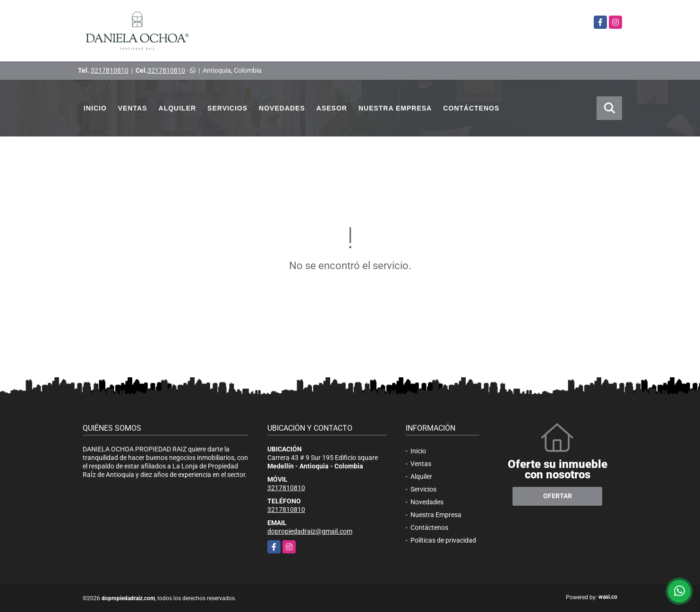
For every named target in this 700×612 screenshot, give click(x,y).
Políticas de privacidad (443, 540)
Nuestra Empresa (395, 108)
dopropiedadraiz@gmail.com (310, 531)
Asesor (332, 108)
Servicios (227, 108)
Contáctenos (471, 108)
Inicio (95, 108)
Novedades (282, 108)
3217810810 (110, 70)
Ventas (133, 108)
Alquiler (178, 108)
